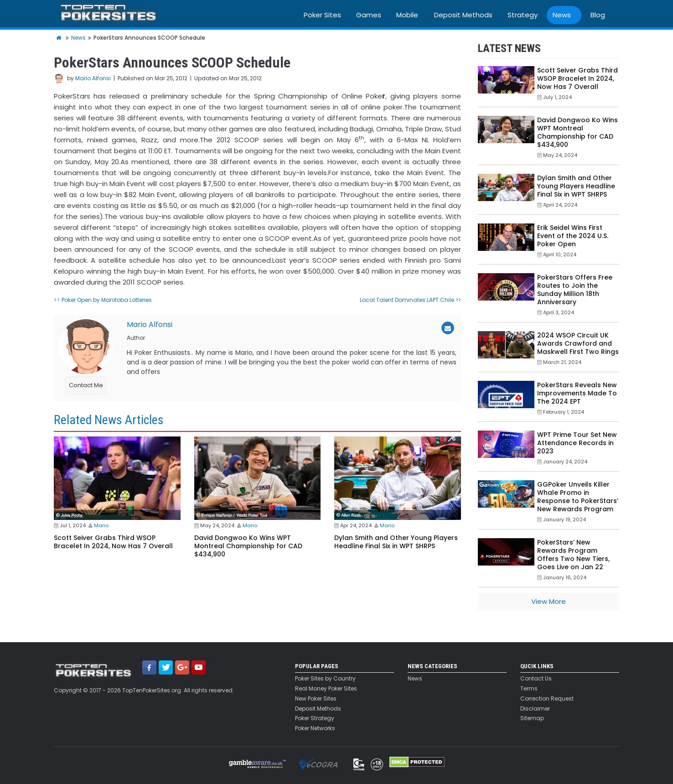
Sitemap (532, 718)
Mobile (407, 15)
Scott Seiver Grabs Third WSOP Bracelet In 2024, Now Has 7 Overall (113, 542)
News (562, 15)
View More (549, 601)
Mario (101, 525)
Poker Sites (322, 15)
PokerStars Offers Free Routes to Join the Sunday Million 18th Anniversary (575, 290)
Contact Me (86, 385)
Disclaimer (535, 709)
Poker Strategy (315, 718)
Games (369, 15)
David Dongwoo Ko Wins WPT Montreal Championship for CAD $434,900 (248, 546)
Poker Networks (315, 728)
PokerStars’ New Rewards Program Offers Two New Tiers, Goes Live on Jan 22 (573, 555)
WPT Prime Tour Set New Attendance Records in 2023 (577, 443)
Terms (529, 689)
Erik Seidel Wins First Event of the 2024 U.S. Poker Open (573, 236)
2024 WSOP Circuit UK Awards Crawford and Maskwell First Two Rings (578, 343)
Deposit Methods (463, 15)
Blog (598, 15)
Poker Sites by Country (325, 679)
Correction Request (547, 699)
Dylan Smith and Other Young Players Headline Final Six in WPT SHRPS (396, 542)
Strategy (523, 15)
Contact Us (536, 679)
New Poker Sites (316, 699)
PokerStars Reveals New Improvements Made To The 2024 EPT (577, 393)
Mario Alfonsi (93, 78)
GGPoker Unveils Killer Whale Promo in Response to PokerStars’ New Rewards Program (578, 497)
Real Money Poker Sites (326, 689)
